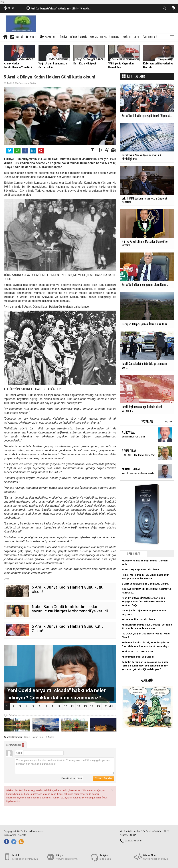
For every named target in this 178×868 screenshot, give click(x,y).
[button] (147, 707)
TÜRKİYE (63, 37)
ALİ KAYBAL (129, 432)
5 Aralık (50, 737)
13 (85, 706)
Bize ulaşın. (105, 857)
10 (66, 706)
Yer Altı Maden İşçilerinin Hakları (139, 473)
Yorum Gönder (15, 745)
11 (72, 706)
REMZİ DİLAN (129, 451)
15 (98, 706)
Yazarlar (50, 37)
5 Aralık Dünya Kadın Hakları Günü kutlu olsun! (68, 589)
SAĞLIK (127, 37)
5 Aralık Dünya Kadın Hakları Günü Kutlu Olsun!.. (68, 629)
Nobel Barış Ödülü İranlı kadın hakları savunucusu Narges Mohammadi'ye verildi (70, 609)
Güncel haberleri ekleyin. (156, 857)
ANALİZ (84, 37)
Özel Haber (134, 554)
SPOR (137, 37)
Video (33, 37)
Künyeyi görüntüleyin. (67, 857)
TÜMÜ (109, 706)
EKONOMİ (116, 37)
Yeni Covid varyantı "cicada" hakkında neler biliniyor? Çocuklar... (61, 8)
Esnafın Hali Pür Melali (133, 437)
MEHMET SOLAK (131, 469)
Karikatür (147, 680)
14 (92, 706)
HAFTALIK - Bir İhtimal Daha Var (138, 455)
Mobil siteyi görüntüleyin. (25, 857)
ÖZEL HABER (149, 37)
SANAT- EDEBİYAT (99, 37)
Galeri (19, 37)
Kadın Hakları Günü (34, 737)
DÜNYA (74, 37)
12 (79, 706)
